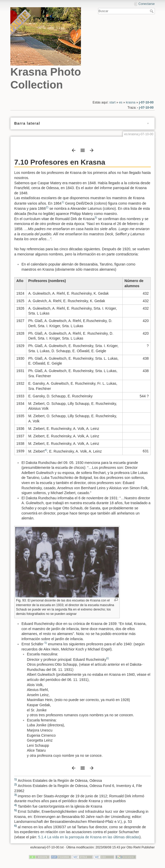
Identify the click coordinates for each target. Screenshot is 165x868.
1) (63, 202)
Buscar (152, 11)
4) (46, 450)
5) (46, 643)
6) (108, 658)
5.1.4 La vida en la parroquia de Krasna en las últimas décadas (89, 837)
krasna (131, 102)
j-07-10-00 (146, 102)
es (121, 102)
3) (96, 218)
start (113, 102)
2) (47, 207)
